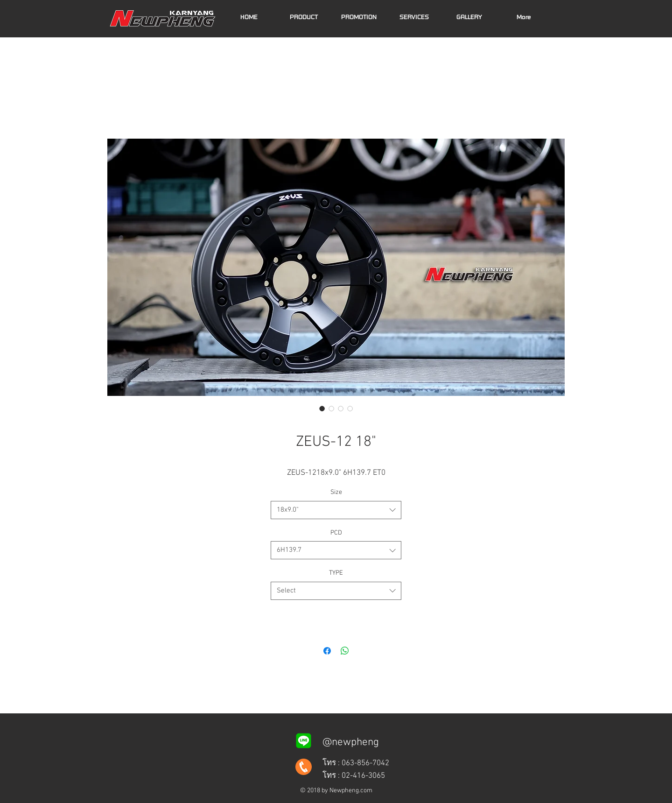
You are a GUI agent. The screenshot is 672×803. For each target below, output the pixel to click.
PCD (336, 533)
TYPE (336, 573)
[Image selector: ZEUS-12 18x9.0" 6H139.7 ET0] (322, 409)
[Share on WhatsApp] (345, 651)
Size (336, 492)
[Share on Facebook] (327, 651)
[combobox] (336, 510)
